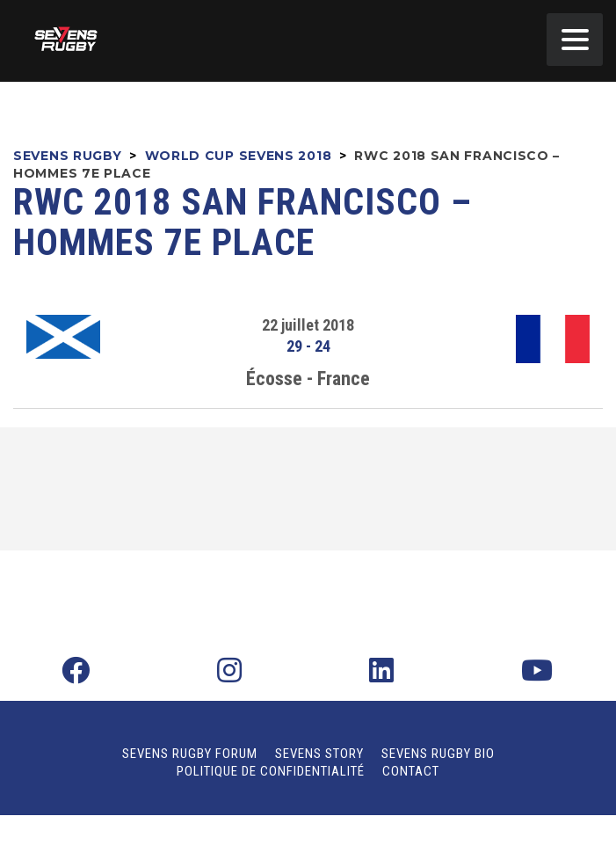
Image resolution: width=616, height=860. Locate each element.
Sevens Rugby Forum (190, 754)
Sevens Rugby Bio (438, 754)
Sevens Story (319, 754)
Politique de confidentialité (271, 771)
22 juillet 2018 (308, 325)
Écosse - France (308, 379)
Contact (411, 771)
